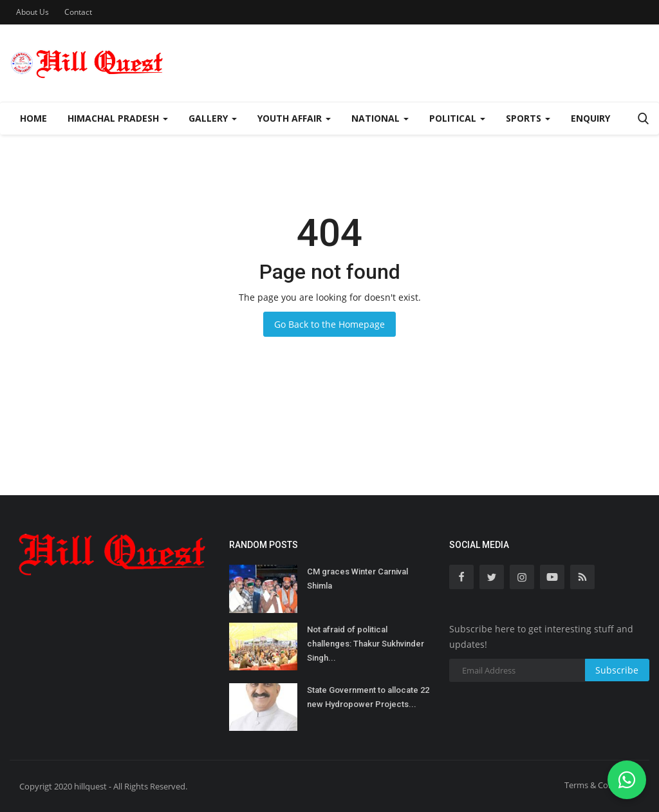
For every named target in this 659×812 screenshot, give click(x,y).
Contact (78, 12)
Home (33, 118)
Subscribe (617, 670)
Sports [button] (528, 118)
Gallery (213, 118)
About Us (32, 12)
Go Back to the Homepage (329, 324)
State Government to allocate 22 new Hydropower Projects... (368, 697)
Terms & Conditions (602, 785)
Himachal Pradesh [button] (118, 118)
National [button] (380, 118)
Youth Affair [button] (294, 118)
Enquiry (590, 118)
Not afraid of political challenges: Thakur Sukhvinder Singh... (366, 644)
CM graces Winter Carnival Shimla (357, 579)
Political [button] (457, 118)
